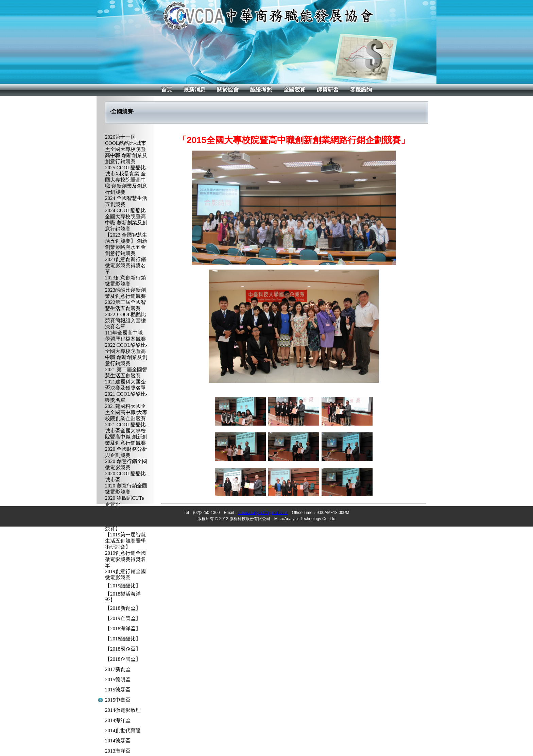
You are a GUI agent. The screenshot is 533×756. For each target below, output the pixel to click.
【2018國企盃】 (123, 649)
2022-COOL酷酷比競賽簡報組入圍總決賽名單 (126, 321)
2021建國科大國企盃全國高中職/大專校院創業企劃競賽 (126, 412)
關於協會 (228, 90)
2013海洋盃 (118, 751)
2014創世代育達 (123, 731)
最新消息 (194, 90)
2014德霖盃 (118, 741)
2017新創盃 (118, 669)
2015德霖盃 (118, 690)
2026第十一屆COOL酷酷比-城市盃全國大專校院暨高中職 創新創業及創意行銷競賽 (126, 149)
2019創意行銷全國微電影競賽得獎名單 (125, 559)
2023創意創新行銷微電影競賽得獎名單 (125, 265)
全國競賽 (294, 90)
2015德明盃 (118, 680)
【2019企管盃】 (123, 618)
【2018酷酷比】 (123, 639)
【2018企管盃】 (123, 659)
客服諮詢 (361, 90)
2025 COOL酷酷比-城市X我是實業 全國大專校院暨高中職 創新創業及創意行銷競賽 (126, 180)
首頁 (167, 90)
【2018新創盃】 (123, 608)
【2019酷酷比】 (123, 586)
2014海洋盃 (118, 720)
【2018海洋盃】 (123, 629)
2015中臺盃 (118, 700)
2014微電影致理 (123, 710)
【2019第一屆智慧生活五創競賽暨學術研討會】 (125, 541)
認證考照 (261, 90)
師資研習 (328, 90)
